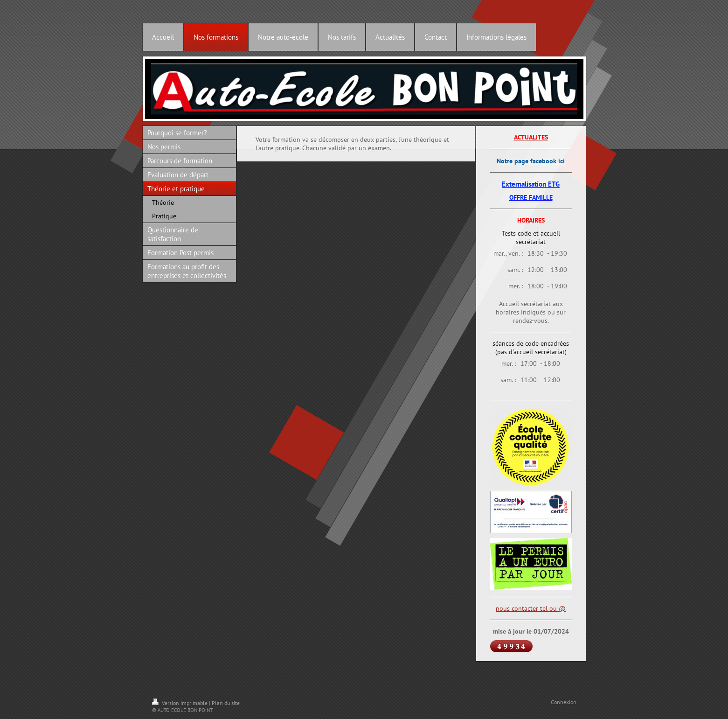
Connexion (564, 702)
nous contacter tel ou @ (531, 608)
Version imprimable (180, 703)
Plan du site (226, 703)
